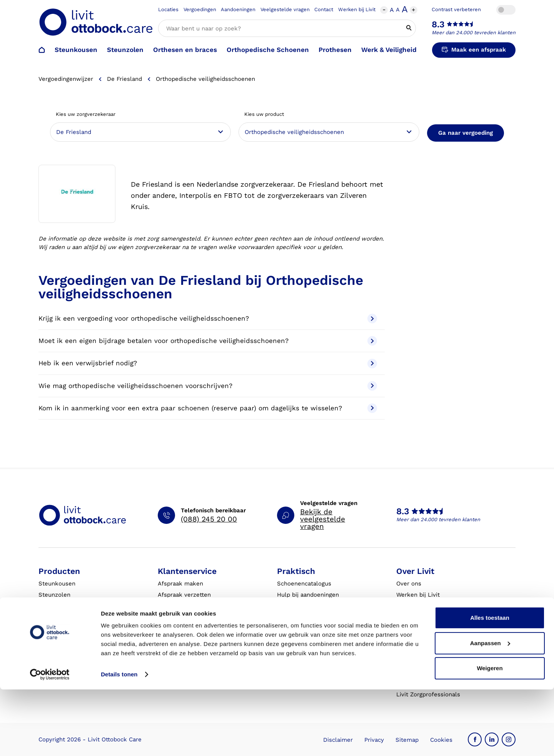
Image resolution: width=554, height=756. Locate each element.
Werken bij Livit (357, 9)
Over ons (409, 584)
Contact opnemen (183, 617)
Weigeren (490, 735)
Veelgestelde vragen (285, 9)
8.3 (438, 24)
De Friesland (124, 79)
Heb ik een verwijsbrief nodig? (208, 364)
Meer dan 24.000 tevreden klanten (474, 33)
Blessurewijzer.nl (420, 650)
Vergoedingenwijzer (66, 79)
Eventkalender (297, 628)
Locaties (168, 9)
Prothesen (335, 50)
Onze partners (416, 628)
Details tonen (119, 741)
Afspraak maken (180, 584)
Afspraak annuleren (185, 606)
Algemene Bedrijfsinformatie (317, 661)
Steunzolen (125, 50)
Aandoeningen (238, 9)
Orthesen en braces (185, 50)
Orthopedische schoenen (73, 606)
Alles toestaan (490, 684)
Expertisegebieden (422, 606)
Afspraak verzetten (184, 595)
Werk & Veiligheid (389, 50)
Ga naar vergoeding (466, 133)
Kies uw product (264, 114)
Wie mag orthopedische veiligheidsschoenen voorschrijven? (208, 386)
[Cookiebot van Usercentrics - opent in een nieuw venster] (50, 741)
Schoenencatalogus (304, 584)
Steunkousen (76, 50)
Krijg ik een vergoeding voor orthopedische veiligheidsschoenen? (208, 319)
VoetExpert (412, 661)
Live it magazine (300, 639)
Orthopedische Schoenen (268, 50)
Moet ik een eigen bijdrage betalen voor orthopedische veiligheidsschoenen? (208, 341)
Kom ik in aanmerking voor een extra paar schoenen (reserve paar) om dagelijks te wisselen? (208, 408)
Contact (324, 9)
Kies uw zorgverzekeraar (86, 114)
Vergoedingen (200, 9)
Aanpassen (490, 709)
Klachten (170, 639)
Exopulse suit (58, 650)
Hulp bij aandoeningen (308, 595)
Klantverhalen (296, 650)
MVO (403, 617)
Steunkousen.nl (418, 639)
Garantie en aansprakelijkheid (199, 650)
